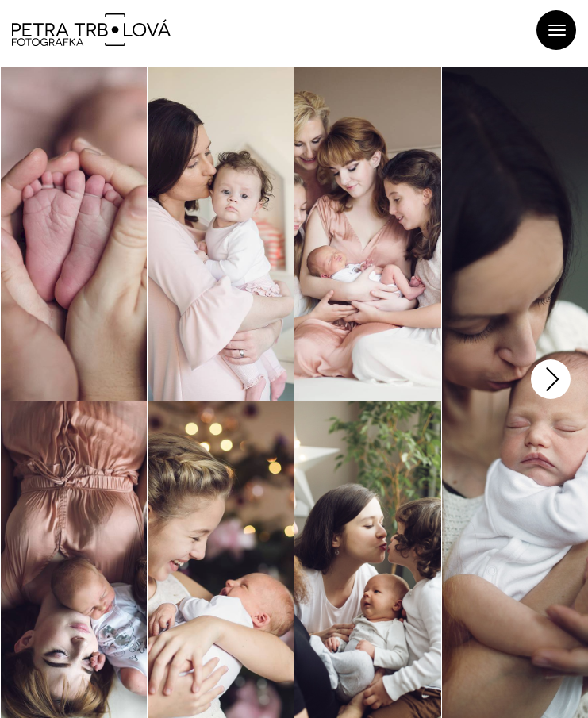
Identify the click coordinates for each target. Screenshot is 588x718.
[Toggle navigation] (556, 30)
